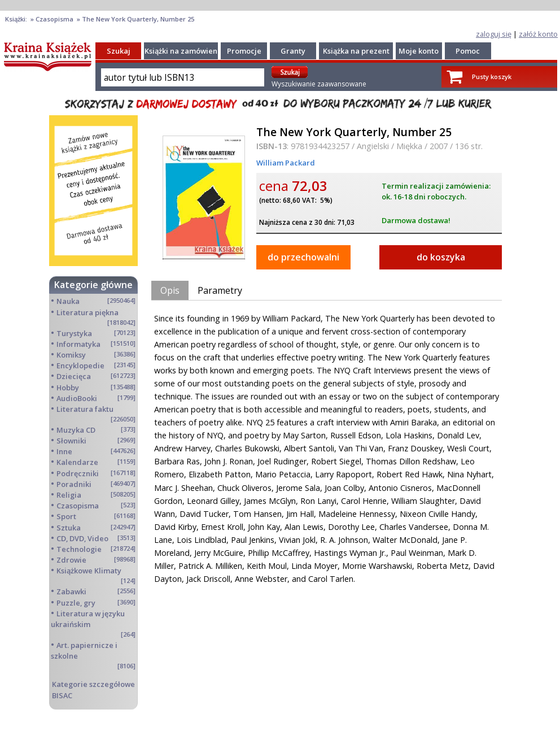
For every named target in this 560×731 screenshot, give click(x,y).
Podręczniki (78, 473)
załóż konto (538, 34)
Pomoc (468, 51)
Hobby (68, 388)
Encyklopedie (80, 365)
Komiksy (71, 355)
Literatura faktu (85, 409)
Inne (64, 451)
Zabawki (71, 591)
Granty (293, 51)
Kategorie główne (93, 285)
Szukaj (119, 51)
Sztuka (69, 528)
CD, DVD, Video (82, 538)
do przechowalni (303, 257)
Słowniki (71, 441)
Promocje (244, 51)
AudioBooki (77, 398)
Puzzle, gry (76, 603)
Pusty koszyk (492, 77)
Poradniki (74, 484)
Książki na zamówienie (184, 51)
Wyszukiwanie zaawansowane (319, 84)
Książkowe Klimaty (89, 571)
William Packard (286, 163)
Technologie (79, 549)
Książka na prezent (356, 51)
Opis (170, 290)
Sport (66, 516)
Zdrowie (71, 560)
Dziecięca (74, 376)
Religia (69, 495)
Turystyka (74, 333)
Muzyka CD (76, 430)
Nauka (68, 301)
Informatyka (78, 344)
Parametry (220, 290)
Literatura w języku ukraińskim (88, 619)
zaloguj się (494, 34)
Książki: (17, 19)
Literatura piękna (88, 312)
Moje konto (419, 51)
